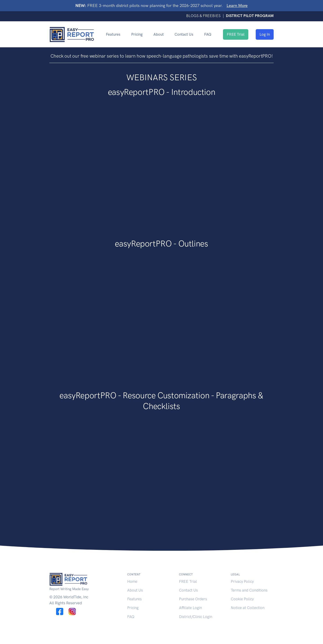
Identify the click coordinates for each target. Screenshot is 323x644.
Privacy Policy (242, 581)
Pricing (137, 34)
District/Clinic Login (196, 617)
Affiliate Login (190, 608)
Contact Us (184, 34)
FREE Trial (236, 34)
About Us (135, 590)
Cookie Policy (242, 599)
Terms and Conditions (249, 590)
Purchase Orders (193, 599)
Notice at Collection (248, 608)
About (159, 34)
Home (132, 581)
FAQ (208, 34)
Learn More (237, 5)
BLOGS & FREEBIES (204, 16)
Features (113, 34)
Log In (265, 34)
